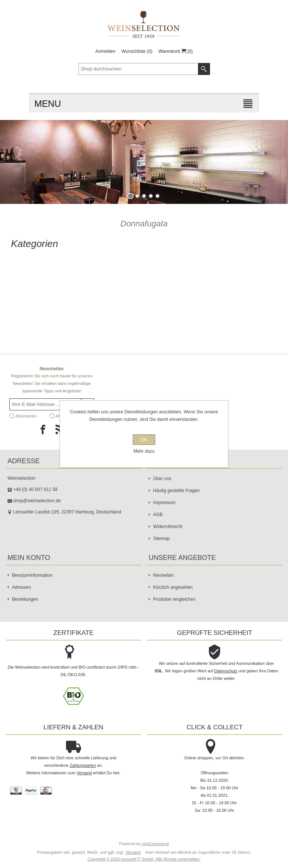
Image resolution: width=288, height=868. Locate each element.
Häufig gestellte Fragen (176, 491)
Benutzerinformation (32, 575)
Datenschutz (226, 671)
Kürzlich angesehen (173, 587)
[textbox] (138, 69)
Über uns (162, 479)
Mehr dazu (144, 451)
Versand (84, 773)
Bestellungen (25, 599)
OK (144, 440)
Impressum (164, 503)
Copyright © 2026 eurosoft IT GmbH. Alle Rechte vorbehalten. (144, 859)
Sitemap (161, 539)
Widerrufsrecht (168, 527)
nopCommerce (156, 844)
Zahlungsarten (83, 765)
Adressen (22, 587)
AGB (158, 515)
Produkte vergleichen (174, 599)
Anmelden (105, 51)
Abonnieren (26, 416)
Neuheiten (163, 575)
